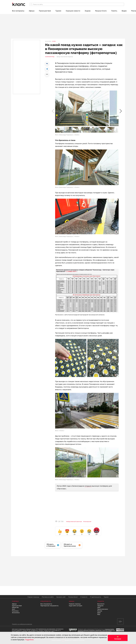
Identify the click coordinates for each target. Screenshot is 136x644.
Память (114, 11)
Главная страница (33, 597)
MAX (99, 607)
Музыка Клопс (101, 11)
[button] (121, 111)
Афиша (32, 11)
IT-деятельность (96, 597)
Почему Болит (73, 597)
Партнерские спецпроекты (49, 606)
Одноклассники (103, 609)
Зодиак (88, 11)
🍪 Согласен (118, 638)
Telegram (100, 606)
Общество (15, 607)
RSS (99, 614)
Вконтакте (101, 604)
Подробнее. (30, 640)
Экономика (16, 613)
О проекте (84, 597)
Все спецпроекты (46, 604)
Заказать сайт (61, 597)
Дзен (99, 613)
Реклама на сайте (48, 597)
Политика (15, 611)
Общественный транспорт (75, 522)
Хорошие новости (73, 11)
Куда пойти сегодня (76, 606)
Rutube (100, 611)
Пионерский (88, 522)
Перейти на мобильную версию (22, 624)
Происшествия (45, 11)
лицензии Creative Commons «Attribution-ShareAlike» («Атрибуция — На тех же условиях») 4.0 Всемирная (96, 630)
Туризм (58, 11)
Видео (124, 11)
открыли (88, 486)
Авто (14, 609)
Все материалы (18, 11)
